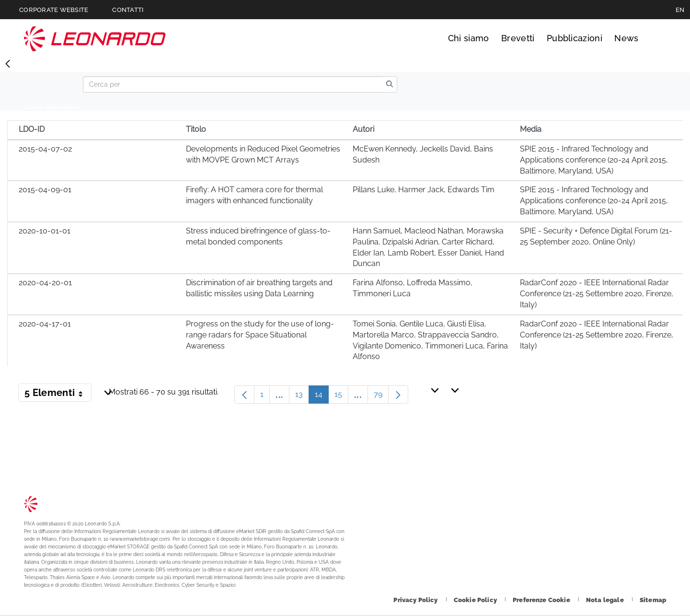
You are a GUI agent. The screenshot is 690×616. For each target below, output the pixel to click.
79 (381, 397)
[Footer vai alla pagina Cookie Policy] (476, 600)
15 (341, 397)
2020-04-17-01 (45, 324)
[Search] (233, 84)
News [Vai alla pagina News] (626, 38)
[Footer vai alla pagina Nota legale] (606, 600)
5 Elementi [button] (58, 395)
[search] (390, 84)
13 (302, 397)
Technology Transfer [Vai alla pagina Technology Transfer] (95, 39)
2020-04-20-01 (45, 283)
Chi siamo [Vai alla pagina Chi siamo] (469, 38)
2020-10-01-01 (45, 231)
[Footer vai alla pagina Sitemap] (653, 600)
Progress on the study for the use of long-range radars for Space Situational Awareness (260, 335)
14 (322, 397)
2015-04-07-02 (45, 149)
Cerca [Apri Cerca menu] (657, 38)
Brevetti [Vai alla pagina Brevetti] (518, 38)
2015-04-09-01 (45, 190)
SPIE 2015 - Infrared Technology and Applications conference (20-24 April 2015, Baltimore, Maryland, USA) (594, 160)
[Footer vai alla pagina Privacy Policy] (416, 600)
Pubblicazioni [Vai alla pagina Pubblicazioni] (575, 38)
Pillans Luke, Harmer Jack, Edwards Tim (424, 190)
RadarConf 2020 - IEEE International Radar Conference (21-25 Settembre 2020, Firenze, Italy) (597, 294)
